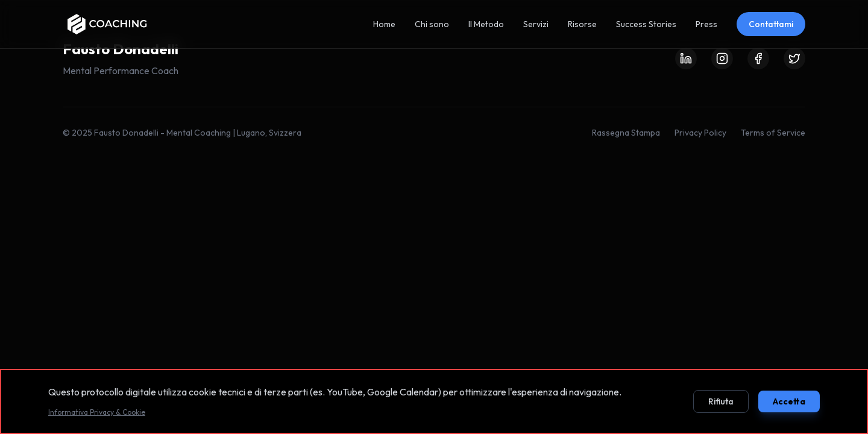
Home (384, 24)
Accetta (789, 401)
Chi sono (432, 24)
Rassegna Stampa (626, 133)
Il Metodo (486, 24)
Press (706, 24)
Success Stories (646, 24)
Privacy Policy (700, 133)
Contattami (771, 24)
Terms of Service (773, 133)
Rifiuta (721, 401)
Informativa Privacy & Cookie (97, 412)
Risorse (582, 24)
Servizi (536, 24)
